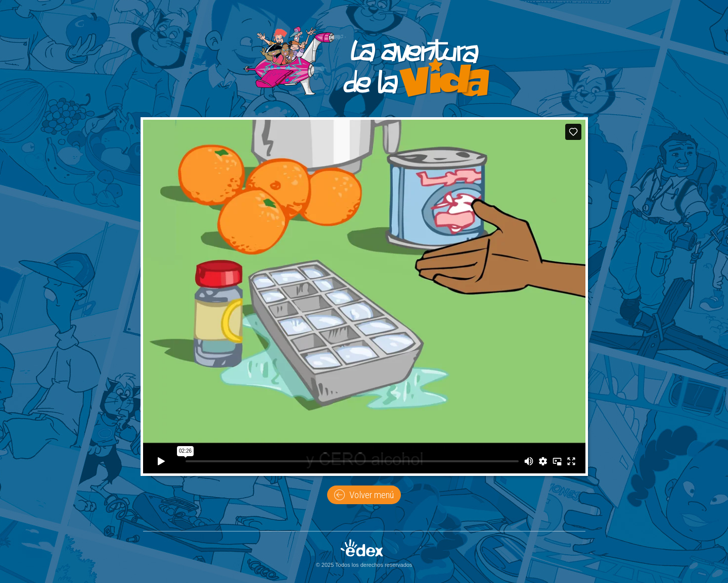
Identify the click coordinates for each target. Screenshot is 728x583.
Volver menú (364, 495)
